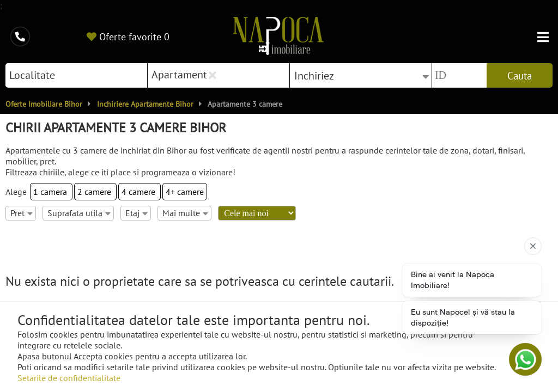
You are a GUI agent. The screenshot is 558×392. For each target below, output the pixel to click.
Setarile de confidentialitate (69, 378)
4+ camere (185, 192)
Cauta (520, 76)
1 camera (51, 192)
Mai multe (185, 213)
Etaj (137, 213)
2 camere (95, 192)
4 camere (139, 192)
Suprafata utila (79, 213)
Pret (22, 213)
